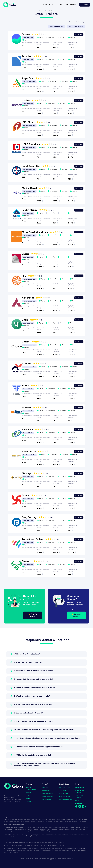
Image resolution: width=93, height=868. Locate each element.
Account (85, 5)
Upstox (26, 100)
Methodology (80, 787)
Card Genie (63, 790)
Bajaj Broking (29, 517)
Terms (47, 860)
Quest (28, 795)
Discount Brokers (57, 26)
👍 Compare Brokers (76, 615)
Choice (26, 342)
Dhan (25, 320)
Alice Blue (28, 430)
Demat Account (48, 796)
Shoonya (27, 473)
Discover (73, 4)
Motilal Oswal (30, 188)
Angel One (28, 78)
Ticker (28, 798)
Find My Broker (48, 793)
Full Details (79, 34)
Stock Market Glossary (80, 791)
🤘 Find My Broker (33, 615)
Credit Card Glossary (79, 797)
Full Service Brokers (76, 26)
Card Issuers (63, 793)
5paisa (26, 254)
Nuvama (27, 364)
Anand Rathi (29, 451)
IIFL (24, 276)
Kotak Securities (31, 166)
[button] (46, 654)
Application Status (65, 799)
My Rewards (47, 799)
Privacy (52, 860)
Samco (26, 495)
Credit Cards (62, 4)
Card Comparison (65, 796)
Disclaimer (42, 860)
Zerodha (27, 56)
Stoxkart (27, 561)
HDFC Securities (31, 144)
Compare (46, 790)
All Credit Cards (64, 787)
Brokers (52, 4)
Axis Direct (28, 298)
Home (45, 4)
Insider (28, 801)
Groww (26, 34)
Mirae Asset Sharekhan (35, 232)
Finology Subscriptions (31, 789)
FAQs (77, 801)
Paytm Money (30, 210)
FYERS (26, 386)
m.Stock (27, 408)
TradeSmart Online (33, 539)
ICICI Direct (28, 122)
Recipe (28, 793)
